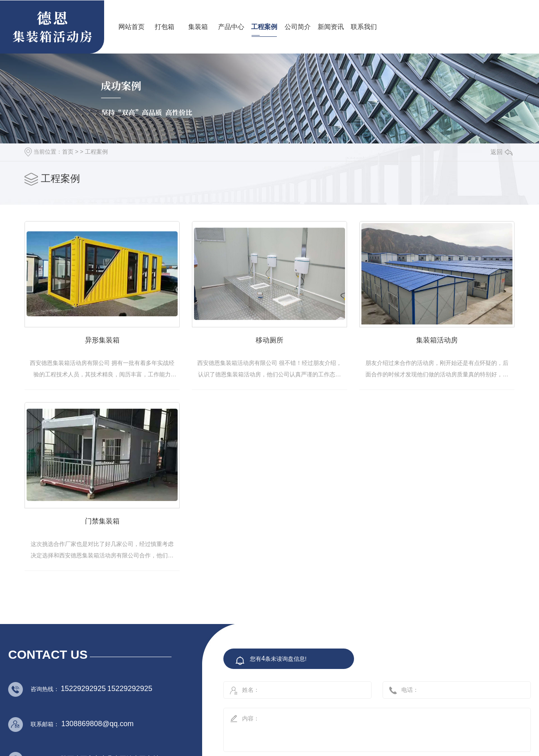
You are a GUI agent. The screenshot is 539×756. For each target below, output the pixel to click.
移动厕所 (290, 348)
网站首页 (131, 27)
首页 (68, 152)
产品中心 (231, 27)
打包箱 (165, 27)
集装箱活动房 (109, 535)
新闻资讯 (331, 27)
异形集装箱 (109, 348)
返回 (501, 152)
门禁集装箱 (291, 535)
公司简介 (298, 27)
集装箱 (198, 27)
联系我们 (364, 27)
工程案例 (264, 27)
